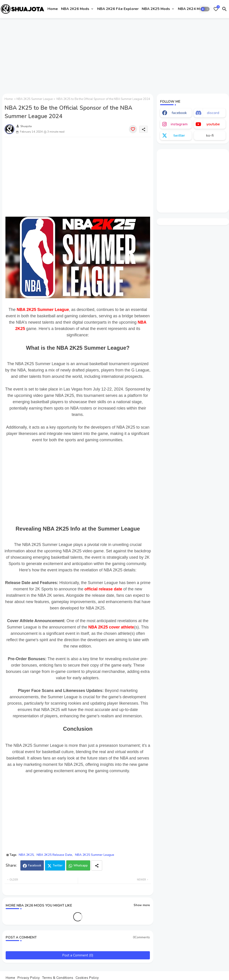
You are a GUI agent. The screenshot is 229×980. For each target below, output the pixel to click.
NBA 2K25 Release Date (54, 855)
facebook (179, 113)
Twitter (58, 866)
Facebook (35, 866)
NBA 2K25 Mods (156, 9)
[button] (205, 9)
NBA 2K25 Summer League (35, 99)
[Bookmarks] (216, 9)
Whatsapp (81, 866)
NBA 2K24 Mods (192, 9)
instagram (179, 124)
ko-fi (210, 136)
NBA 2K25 (26, 855)
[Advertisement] (114, 55)
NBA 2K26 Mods (75, 9)
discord (213, 113)
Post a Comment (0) (78, 955)
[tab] (53, 9)
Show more (142, 905)
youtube (213, 124)
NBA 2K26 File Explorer (118, 9)
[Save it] (133, 129)
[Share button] (97, 865)
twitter (179, 136)
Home (53, 9)
